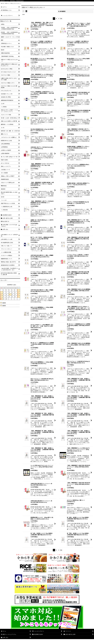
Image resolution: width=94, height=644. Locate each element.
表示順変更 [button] (62, 11)
